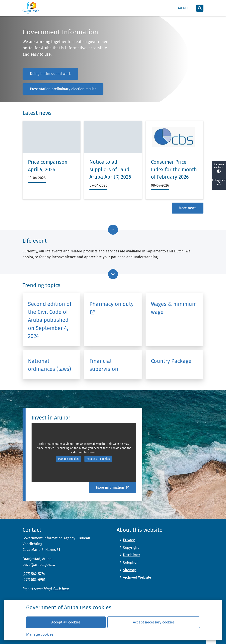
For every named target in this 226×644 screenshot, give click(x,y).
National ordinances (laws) (50, 365)
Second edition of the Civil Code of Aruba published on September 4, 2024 (50, 320)
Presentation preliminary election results (63, 89)
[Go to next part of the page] (113, 230)
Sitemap (130, 570)
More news (188, 208)
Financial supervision (104, 365)
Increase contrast (219, 168)
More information (113, 487)
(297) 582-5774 (34, 574)
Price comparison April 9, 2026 (48, 166)
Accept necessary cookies (154, 622)
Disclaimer (132, 555)
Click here (61, 589)
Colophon (131, 562)
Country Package (171, 361)
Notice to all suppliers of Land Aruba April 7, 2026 (110, 170)
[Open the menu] (185, 8)
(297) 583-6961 (34, 580)
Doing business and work (50, 74)
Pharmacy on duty (112, 308)
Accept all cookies (66, 622)
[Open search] (200, 8)
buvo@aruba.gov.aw (39, 565)
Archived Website (137, 577)
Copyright (131, 547)
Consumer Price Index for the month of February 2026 (174, 170)
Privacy (129, 540)
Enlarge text (219, 182)
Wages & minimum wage (174, 308)
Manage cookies (40, 634)
